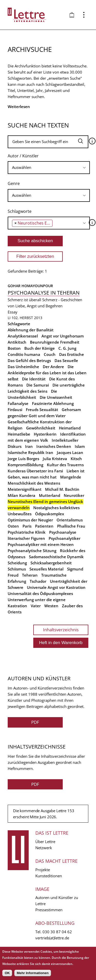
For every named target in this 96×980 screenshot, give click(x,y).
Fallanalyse (18, 403)
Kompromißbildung (25, 465)
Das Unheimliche (23, 367)
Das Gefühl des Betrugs (29, 360)
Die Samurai (38, 385)
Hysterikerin (45, 434)
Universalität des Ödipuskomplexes (40, 593)
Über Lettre (45, 842)
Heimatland (70, 428)
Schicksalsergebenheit (51, 563)
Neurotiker (74, 495)
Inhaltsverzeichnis (61, 630)
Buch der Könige (40, 348)
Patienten (44, 526)
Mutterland (50, 495)
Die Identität (34, 379)
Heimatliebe (19, 434)
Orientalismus (70, 520)
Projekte (43, 870)
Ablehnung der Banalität (31, 330)
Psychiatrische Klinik (27, 532)
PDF (35, 722)
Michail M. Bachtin (62, 489)
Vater (36, 606)
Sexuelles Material (46, 569)
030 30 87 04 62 (57, 932)
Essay (13, 312)
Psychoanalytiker (65, 538)
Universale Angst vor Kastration (56, 587)
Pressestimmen (49, 910)
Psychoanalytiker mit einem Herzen (41, 544)
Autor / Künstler (23, 156)
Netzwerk (44, 848)
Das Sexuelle (66, 360)
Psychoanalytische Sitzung (32, 551)
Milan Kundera (22, 495)
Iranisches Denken (54, 446)
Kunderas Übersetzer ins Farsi (35, 471)
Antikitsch (17, 342)
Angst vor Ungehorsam (63, 336)
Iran (29, 446)
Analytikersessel (23, 336)
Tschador (38, 581)
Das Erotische (72, 354)
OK (7, 973)
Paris (27, 526)
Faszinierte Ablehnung (53, 403)
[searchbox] (49, 167)
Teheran (30, 575)
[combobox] (49, 168)
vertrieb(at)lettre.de (52, 938)
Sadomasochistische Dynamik (56, 557)
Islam (80, 446)
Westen (51, 606)
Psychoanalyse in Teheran (44, 293)
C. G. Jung (67, 348)
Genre (14, 183)
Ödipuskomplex (50, 514)
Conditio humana (24, 354)
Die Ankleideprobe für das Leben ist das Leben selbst (47, 373)
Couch (50, 354)
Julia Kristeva (55, 459)
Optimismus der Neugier (30, 520)
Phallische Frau (71, 526)
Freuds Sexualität (42, 410)
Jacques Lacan (70, 452)
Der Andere (53, 367)
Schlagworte (20, 211)
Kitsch (76, 459)
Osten (13, 526)
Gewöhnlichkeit (41, 428)
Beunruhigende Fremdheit (55, 342)
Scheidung (17, 563)
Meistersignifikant (25, 489)
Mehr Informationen (33, 973)
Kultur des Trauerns (65, 465)
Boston (14, 348)
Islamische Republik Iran (30, 452)
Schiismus (17, 569)
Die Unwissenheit (56, 397)
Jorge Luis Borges (23, 459)
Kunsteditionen (49, 876)
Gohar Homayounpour (30, 286)
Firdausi (15, 410)
